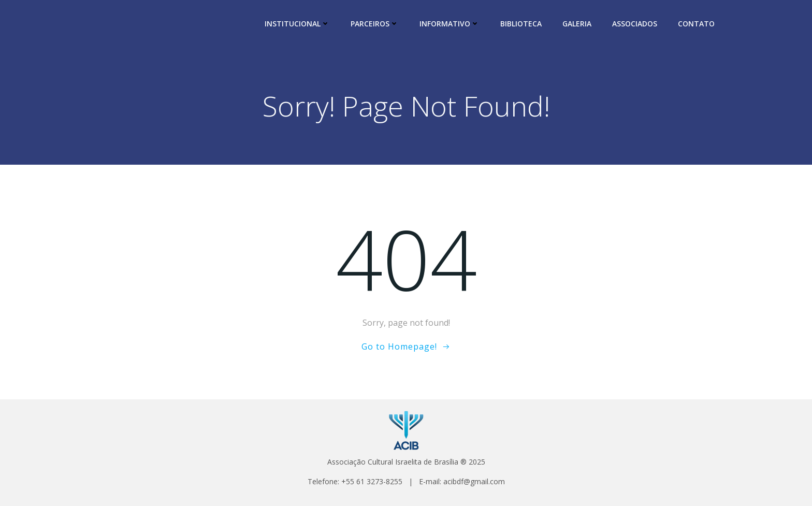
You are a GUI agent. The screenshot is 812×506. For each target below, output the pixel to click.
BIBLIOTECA (521, 24)
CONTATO (696, 24)
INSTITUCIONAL (297, 24)
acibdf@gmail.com (474, 481)
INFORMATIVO (450, 24)
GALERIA (577, 24)
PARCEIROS (375, 24)
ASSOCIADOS (635, 24)
